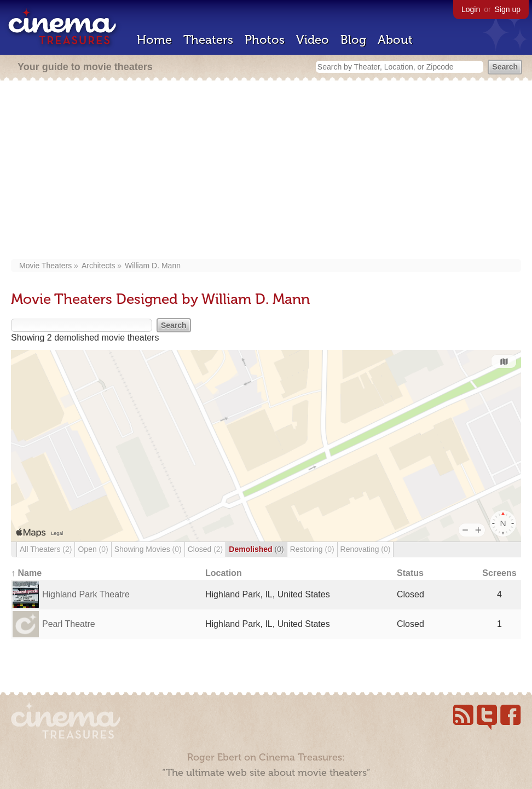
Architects (98, 266)
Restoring (312, 549)
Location (224, 573)
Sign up (508, 9)
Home (154, 40)
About (395, 40)
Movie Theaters (45, 266)
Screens (499, 573)
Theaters (208, 40)
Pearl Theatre (69, 624)
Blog (353, 40)
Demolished (256, 549)
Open (93, 549)
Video (313, 40)
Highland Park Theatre (86, 594)
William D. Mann (153, 266)
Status (410, 573)
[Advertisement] (266, 171)
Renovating (366, 549)
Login (471, 9)
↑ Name (26, 573)
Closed (206, 549)
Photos (265, 40)
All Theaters (46, 549)
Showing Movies (148, 549)
